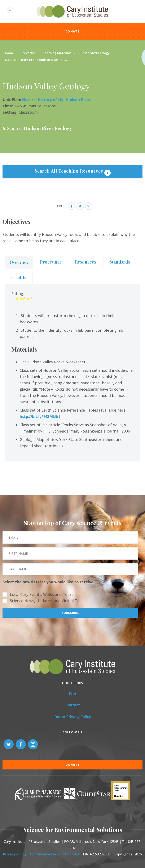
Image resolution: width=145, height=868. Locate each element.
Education (28, 53)
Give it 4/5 (28, 298)
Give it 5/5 (32, 298)
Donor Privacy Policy (73, 717)
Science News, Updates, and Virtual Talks (47, 601)
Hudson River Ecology (94, 53)
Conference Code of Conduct (55, 854)
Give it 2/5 (21, 298)
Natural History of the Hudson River (32, 60)
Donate (72, 31)
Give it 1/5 (17, 298)
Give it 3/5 (24, 298)
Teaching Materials (57, 53)
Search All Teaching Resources (69, 171)
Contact (73, 705)
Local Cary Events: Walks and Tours (42, 594)
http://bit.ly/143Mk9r (39, 416)
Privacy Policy (15, 854)
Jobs (73, 693)
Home (9, 53)
